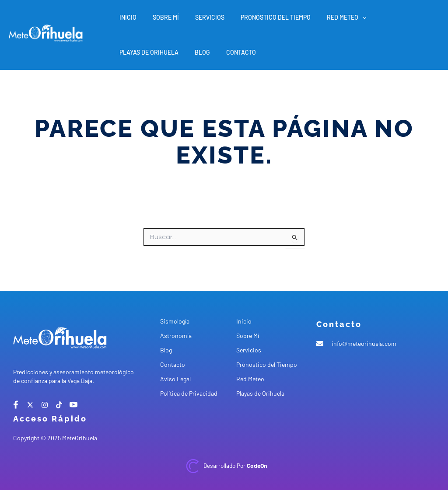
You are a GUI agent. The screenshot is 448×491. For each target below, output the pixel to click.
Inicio (126, 17)
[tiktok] (59, 405)
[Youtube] (73, 405)
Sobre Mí (160, 17)
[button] (344, 17)
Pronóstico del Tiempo (262, 17)
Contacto (160, 52)
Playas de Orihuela (390, 17)
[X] (30, 405)
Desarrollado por (235, 465)
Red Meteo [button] (329, 17)
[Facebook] (16, 405)
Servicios (200, 17)
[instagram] (45, 405)
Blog (125, 52)
